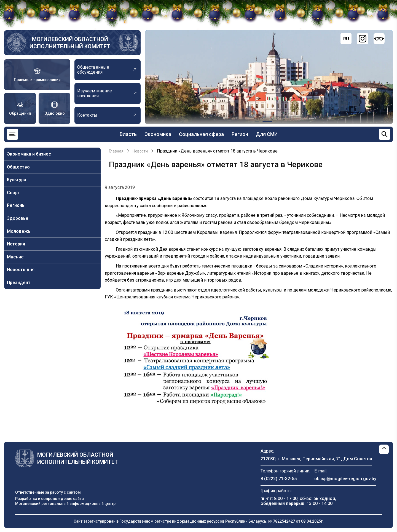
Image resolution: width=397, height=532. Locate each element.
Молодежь (19, 231)
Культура (17, 180)
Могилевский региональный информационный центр (65, 504)
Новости (140, 151)
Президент (19, 283)
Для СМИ (267, 134)
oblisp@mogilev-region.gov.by (345, 479)
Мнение (15, 257)
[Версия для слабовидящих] (379, 39)
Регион (240, 134)
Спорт (14, 193)
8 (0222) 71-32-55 (279, 479)
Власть (128, 134)
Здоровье (18, 218)
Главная (116, 151)
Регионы (16, 205)
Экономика (158, 134)
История (16, 244)
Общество (18, 167)
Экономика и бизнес (29, 154)
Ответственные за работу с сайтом (48, 492)
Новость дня (21, 270)
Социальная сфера (201, 134)
